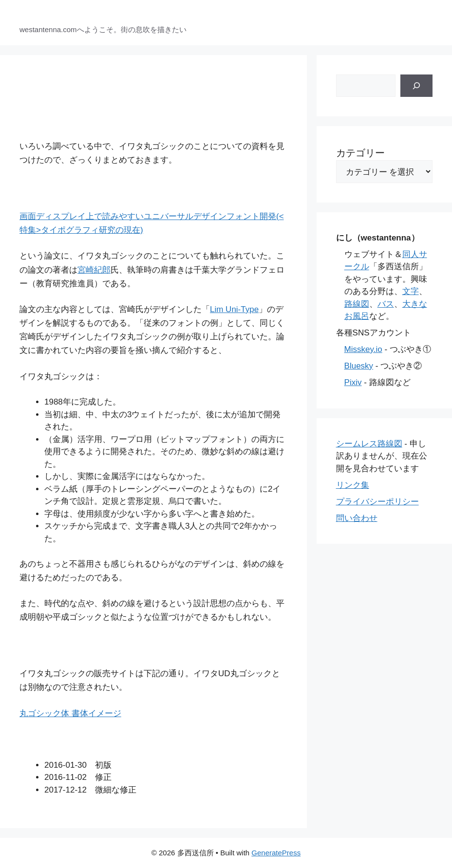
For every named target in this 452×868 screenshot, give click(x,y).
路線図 (357, 304)
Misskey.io (363, 349)
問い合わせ (357, 518)
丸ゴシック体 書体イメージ (70, 713)
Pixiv (353, 382)
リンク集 (353, 485)
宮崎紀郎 (94, 270)
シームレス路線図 (369, 444)
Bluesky (359, 366)
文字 (411, 291)
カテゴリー (360, 153)
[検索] (416, 86)
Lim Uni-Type (234, 309)
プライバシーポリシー (377, 502)
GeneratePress (276, 853)
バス (386, 304)
